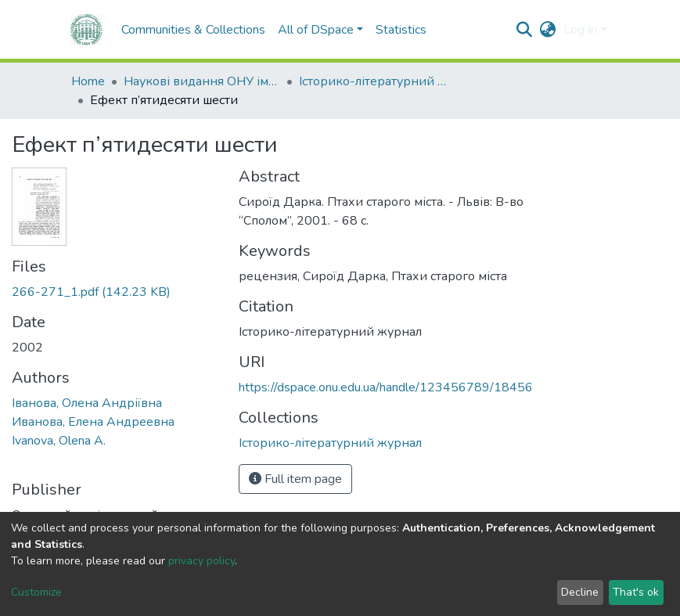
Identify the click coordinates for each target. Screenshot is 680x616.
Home (88, 81)
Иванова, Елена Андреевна (93, 422)
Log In (580, 30)
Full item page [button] (295, 479)
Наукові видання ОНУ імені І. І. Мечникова (202, 81)
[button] (547, 30)
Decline (580, 592)
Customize (36, 592)
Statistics (401, 30)
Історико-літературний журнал (377, 81)
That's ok (636, 592)
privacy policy (201, 561)
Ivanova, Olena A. (59, 441)
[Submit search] (524, 30)
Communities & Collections (193, 30)
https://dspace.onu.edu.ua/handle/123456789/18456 (386, 387)
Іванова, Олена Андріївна (87, 403)
